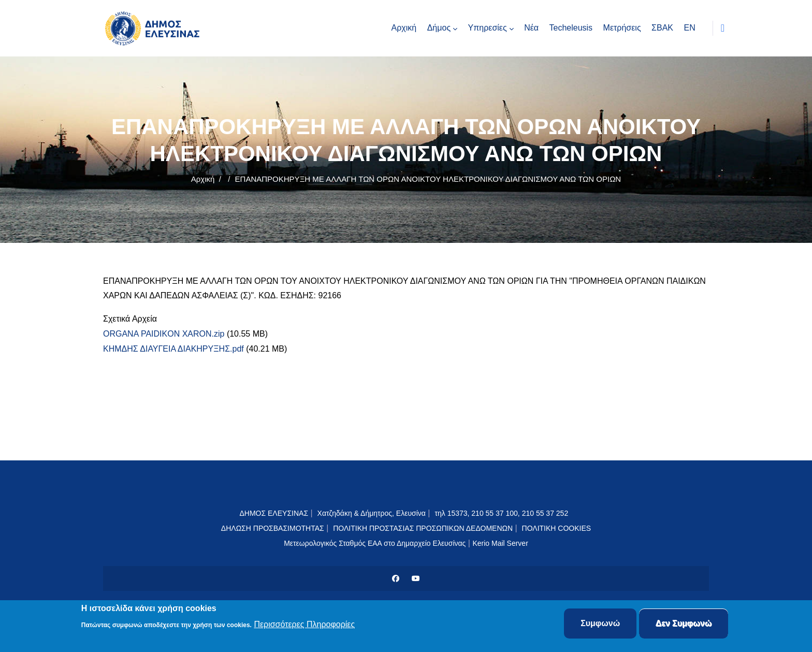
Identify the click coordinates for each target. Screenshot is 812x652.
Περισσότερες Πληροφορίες (304, 624)
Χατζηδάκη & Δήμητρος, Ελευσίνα (372, 513)
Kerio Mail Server (500, 543)
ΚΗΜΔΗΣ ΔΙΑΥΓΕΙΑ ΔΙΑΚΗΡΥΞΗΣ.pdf (173, 349)
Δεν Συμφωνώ (684, 624)
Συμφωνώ (600, 624)
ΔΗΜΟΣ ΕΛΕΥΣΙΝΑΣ (274, 513)
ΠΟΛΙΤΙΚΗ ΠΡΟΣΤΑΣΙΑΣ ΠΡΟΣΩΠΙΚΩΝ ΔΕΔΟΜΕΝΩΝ (423, 528)
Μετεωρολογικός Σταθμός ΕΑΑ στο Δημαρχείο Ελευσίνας (375, 543)
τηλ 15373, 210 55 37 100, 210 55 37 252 (502, 513)
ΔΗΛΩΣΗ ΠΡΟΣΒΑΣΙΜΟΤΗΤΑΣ (273, 528)
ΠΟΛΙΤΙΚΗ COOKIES (557, 528)
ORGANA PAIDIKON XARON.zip (164, 334)
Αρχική (203, 179)
